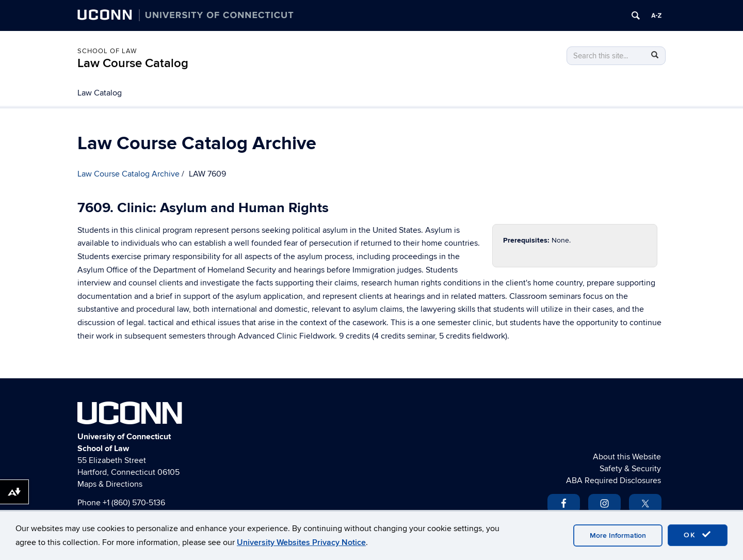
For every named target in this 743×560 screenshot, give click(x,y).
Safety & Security (630, 469)
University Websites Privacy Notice (301, 542)
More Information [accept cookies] (618, 535)
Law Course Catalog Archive (128, 174)
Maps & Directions (110, 484)
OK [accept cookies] (698, 535)
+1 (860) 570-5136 (134, 503)
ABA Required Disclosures (613, 481)
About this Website (627, 457)
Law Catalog (100, 93)
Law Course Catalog (133, 63)
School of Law (107, 51)
